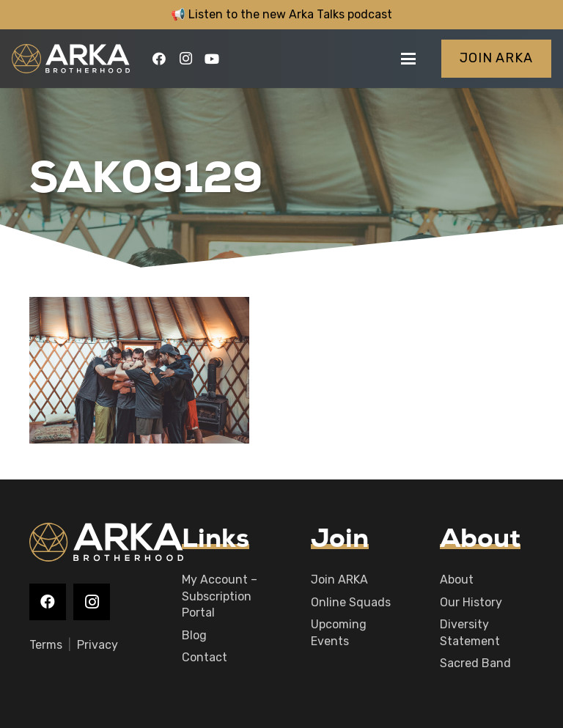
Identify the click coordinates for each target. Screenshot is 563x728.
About (457, 580)
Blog (194, 635)
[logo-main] (71, 59)
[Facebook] (159, 59)
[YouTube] (212, 59)
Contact (205, 657)
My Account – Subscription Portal (220, 596)
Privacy (97, 645)
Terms (46, 645)
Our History (471, 602)
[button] (408, 59)
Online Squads (351, 602)
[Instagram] (185, 59)
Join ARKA (339, 580)
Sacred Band (475, 663)
